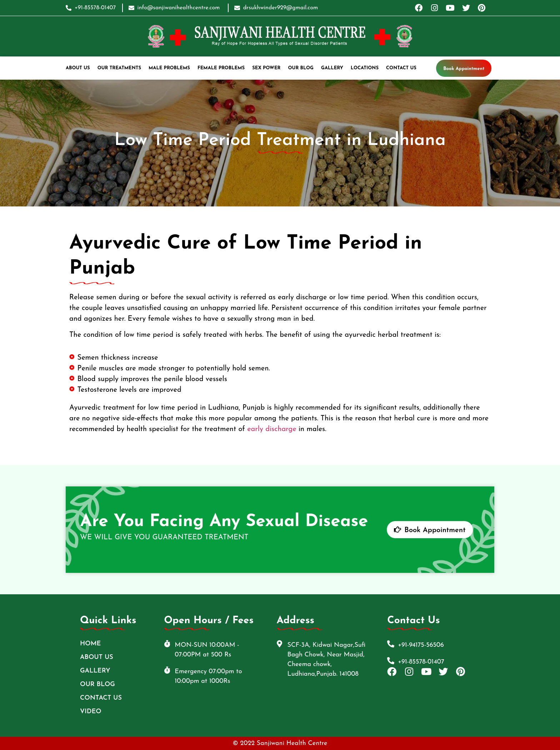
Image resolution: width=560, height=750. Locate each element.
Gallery (332, 68)
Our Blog (301, 68)
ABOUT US (78, 68)
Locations (365, 68)
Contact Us (401, 68)
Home (90, 644)
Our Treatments (119, 68)
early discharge (272, 429)
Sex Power (266, 68)
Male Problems (169, 68)
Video (91, 712)
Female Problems (221, 68)
